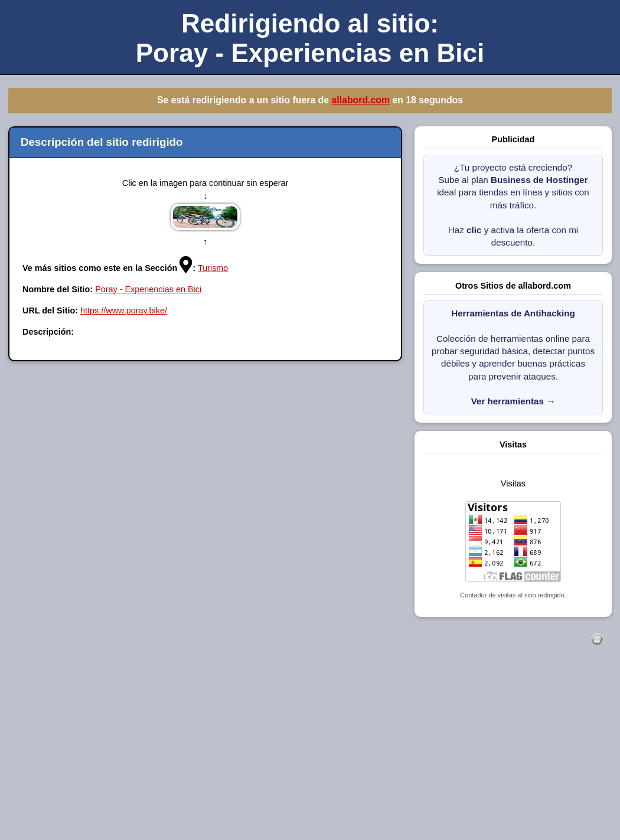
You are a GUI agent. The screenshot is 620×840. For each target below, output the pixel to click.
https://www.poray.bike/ (124, 310)
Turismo (213, 268)
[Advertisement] (310, 756)
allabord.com (360, 100)
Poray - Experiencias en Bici (148, 289)
